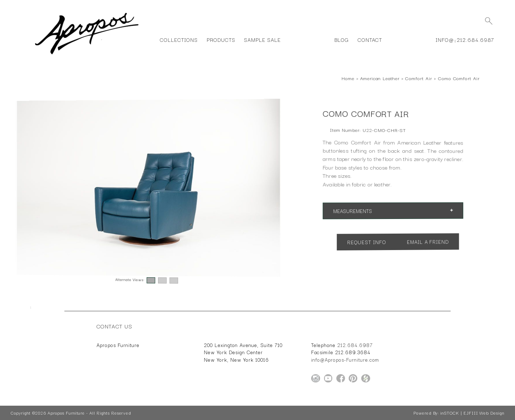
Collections (179, 40)
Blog (342, 40)
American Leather (380, 78)
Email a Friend (428, 241)
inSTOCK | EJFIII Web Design (472, 413)
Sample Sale (262, 40)
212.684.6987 (475, 40)
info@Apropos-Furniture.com (345, 360)
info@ (445, 40)
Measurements (353, 211)
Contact (370, 40)
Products (221, 40)
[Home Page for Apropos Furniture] (87, 54)
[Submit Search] (489, 21)
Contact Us (114, 326)
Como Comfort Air (459, 78)
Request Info (367, 242)
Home (348, 78)
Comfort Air (418, 78)
